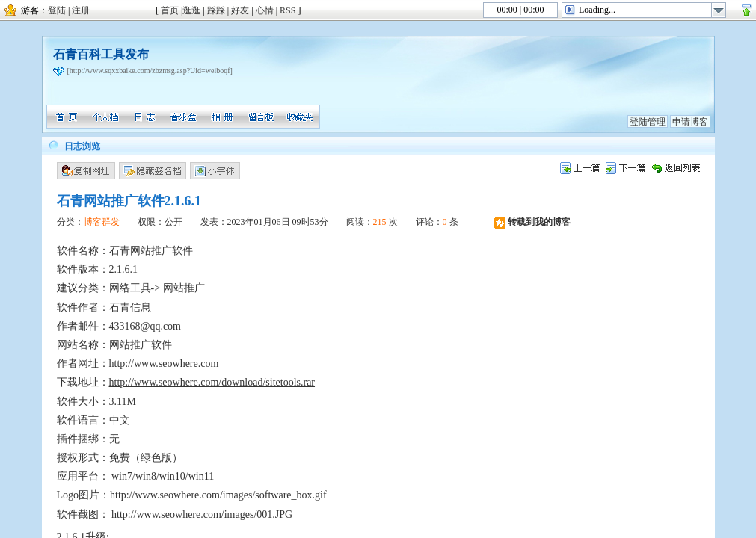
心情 (265, 10)
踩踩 (216, 10)
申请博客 (690, 122)
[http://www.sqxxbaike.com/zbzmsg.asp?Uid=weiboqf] (150, 71)
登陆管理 (648, 122)
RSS (288, 10)
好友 (240, 10)
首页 (170, 10)
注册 (81, 10)
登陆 (57, 10)
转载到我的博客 (532, 222)
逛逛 (191, 10)
